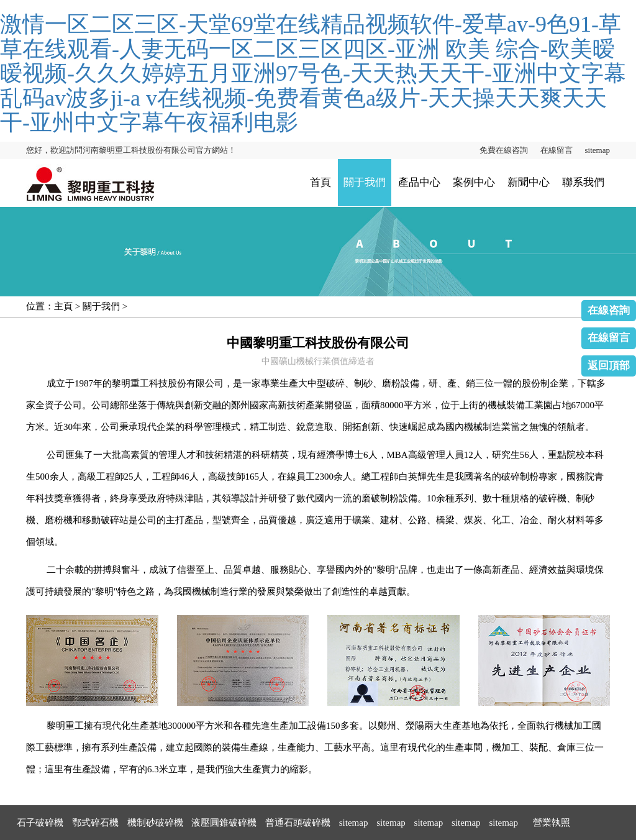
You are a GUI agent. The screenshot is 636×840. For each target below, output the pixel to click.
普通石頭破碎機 (298, 823)
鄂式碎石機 (95, 823)
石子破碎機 (40, 823)
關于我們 (365, 182)
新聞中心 (529, 182)
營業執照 (552, 823)
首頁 (320, 182)
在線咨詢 (609, 310)
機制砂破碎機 (155, 823)
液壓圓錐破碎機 (224, 823)
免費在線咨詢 (504, 150)
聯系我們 (583, 182)
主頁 (63, 306)
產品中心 (419, 182)
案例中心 (474, 182)
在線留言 (556, 150)
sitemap (597, 150)
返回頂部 (609, 366)
